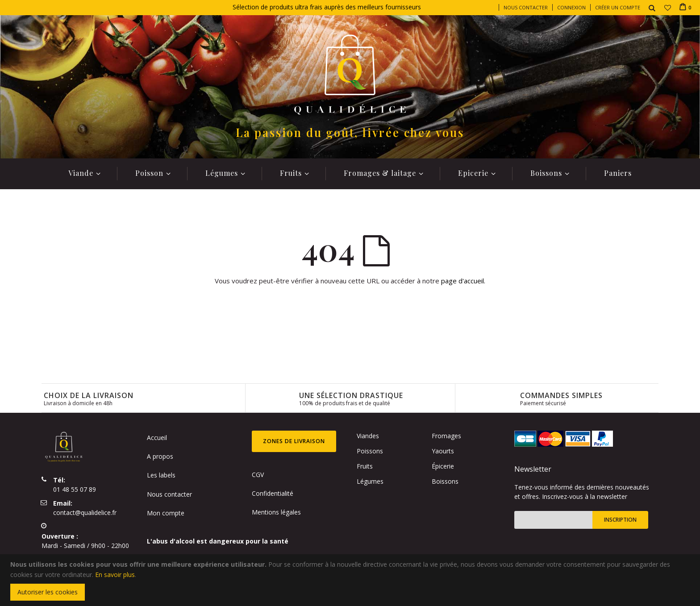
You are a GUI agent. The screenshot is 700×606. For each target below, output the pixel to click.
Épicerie (443, 466)
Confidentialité (273, 493)
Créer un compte (618, 7)
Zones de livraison (294, 441)
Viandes (368, 436)
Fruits (365, 466)
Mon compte (166, 513)
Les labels (161, 475)
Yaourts (443, 451)
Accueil (157, 438)
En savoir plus (115, 575)
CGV (258, 475)
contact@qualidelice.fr (85, 513)
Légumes (370, 481)
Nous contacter (526, 7)
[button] (668, 8)
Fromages (446, 436)
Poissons (370, 451)
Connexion (571, 7)
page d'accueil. (463, 281)
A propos (160, 456)
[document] (351, 580)
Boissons (445, 481)
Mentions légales (276, 512)
